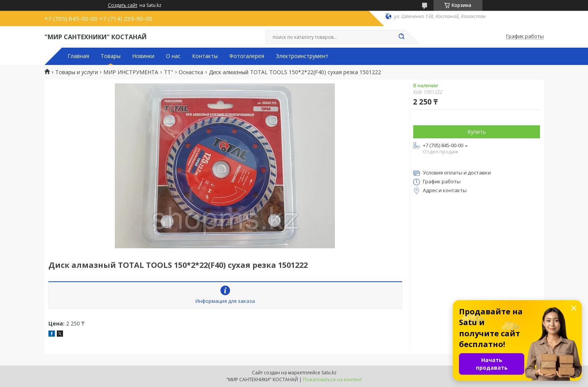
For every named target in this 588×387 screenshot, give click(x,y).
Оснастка (191, 72)
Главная (78, 56)
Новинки (143, 56)
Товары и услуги (77, 72)
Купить (477, 132)
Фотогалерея (247, 56)
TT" (169, 72)
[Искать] (402, 37)
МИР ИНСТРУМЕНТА (131, 72)
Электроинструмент (302, 56)
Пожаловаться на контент (332, 380)
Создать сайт (123, 5)
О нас (173, 56)
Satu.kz (329, 373)
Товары (111, 56)
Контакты (205, 56)
